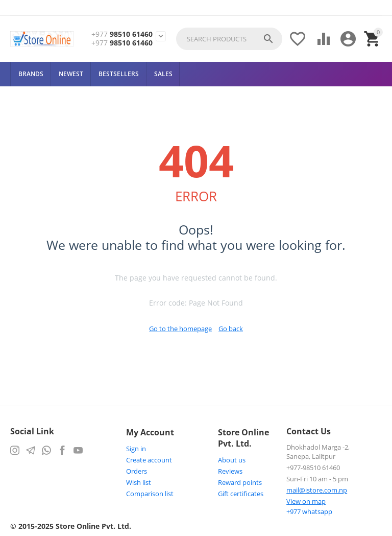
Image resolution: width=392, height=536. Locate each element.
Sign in (136, 449)
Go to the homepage (180, 329)
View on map (306, 501)
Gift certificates (241, 494)
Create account (149, 460)
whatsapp (309, 511)
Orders (137, 471)
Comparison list (150, 494)
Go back (231, 329)
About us (232, 460)
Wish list (139, 482)
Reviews (230, 471)
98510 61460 (122, 34)
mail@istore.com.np (317, 490)
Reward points (240, 482)
